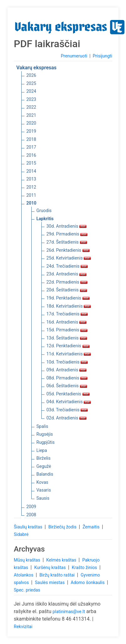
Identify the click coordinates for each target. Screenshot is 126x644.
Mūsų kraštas (28, 560)
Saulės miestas (50, 582)
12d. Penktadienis (68, 346)
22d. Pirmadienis (67, 282)
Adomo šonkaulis (88, 582)
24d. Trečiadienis (67, 266)
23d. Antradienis (66, 274)
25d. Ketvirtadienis (69, 258)
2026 (31, 75)
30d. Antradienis (66, 226)
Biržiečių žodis (63, 527)
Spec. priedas (27, 590)
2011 (31, 195)
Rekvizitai (23, 627)
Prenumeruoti (74, 56)
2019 (31, 131)
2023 (31, 99)
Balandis (45, 474)
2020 (31, 123)
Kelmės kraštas (62, 560)
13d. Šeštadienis (67, 338)
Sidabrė (21, 534)
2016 (31, 155)
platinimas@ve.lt (69, 612)
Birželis (43, 458)
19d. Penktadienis (68, 298)
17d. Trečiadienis (67, 314)
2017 (31, 147)
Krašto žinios (85, 567)
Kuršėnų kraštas (50, 567)
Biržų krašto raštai (58, 575)
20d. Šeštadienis (67, 290)
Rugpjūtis (45, 442)
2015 (31, 163)
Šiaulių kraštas (29, 527)
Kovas (42, 482)
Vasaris (44, 490)
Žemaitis (92, 527)
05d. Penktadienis (68, 394)
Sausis (43, 498)
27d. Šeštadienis (67, 242)
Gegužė (44, 466)
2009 (31, 507)
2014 (31, 171)
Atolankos (24, 575)
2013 (31, 179)
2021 (31, 115)
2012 (31, 187)
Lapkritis (45, 219)
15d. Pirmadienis (67, 330)
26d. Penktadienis (68, 250)
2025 (31, 83)
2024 (31, 91)
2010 (31, 203)
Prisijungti (102, 56)
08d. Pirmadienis (67, 378)
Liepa (42, 450)
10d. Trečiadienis (67, 362)
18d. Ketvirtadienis (69, 306)
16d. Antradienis (66, 322)
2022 (31, 107)
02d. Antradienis (66, 418)
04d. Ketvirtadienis (69, 402)
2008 (31, 515)
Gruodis (44, 211)
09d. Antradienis (66, 370)
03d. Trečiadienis (67, 410)
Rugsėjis (45, 434)
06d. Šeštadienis (67, 386)
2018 (31, 139)
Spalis (42, 426)
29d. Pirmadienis (67, 234)
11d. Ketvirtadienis (69, 354)
